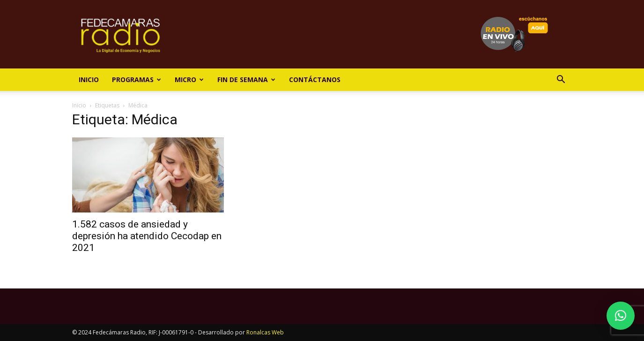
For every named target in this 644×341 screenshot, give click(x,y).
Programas (137, 80)
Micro (189, 80)
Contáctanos (315, 80)
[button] (561, 80)
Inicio (89, 80)
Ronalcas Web (265, 332)
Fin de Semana (246, 80)
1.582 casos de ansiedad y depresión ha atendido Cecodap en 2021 (147, 236)
